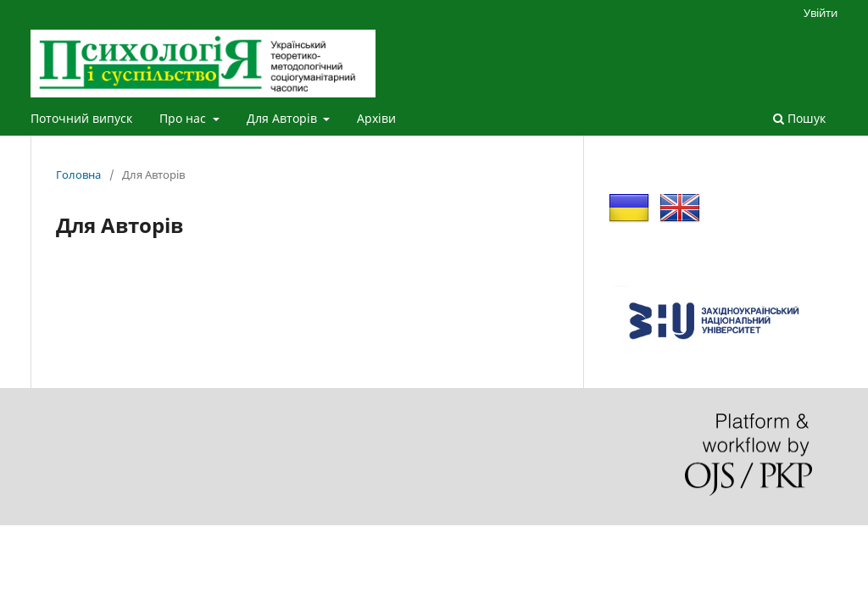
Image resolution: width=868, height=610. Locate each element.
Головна (78, 175)
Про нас (184, 118)
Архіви (376, 118)
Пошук (799, 118)
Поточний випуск (81, 118)
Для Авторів (284, 118)
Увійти (821, 13)
